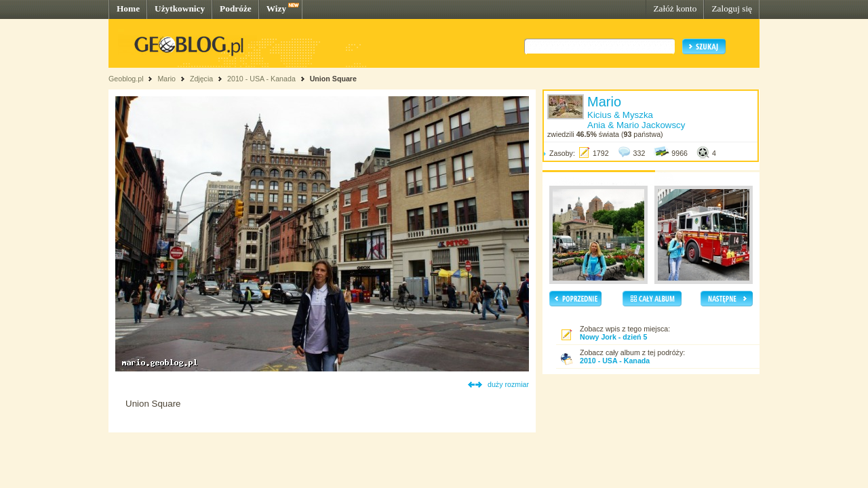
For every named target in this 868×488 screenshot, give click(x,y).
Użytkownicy (180, 8)
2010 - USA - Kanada (261, 79)
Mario (166, 79)
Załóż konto (675, 8)
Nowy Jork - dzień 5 (613, 337)
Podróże (236, 8)
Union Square (333, 79)
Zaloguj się (732, 8)
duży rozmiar (508, 384)
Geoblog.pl (126, 79)
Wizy (276, 8)
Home (128, 8)
